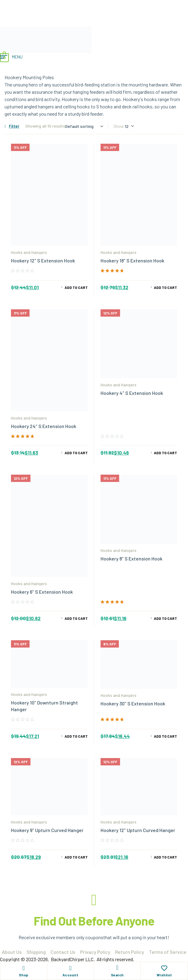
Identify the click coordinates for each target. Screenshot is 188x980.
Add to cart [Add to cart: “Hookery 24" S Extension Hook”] (76, 453)
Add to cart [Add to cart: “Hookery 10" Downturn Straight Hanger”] (76, 736)
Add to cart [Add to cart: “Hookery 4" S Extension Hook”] (165, 453)
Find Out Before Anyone (94, 921)
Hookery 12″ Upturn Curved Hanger (138, 830)
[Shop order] (84, 126)
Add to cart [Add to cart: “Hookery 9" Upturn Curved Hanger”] (76, 857)
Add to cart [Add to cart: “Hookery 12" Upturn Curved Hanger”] (165, 857)
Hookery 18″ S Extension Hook (132, 260)
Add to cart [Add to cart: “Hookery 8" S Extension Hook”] (165, 618)
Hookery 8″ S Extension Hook (131, 558)
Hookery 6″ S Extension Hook (42, 592)
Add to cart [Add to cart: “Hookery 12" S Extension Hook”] (76, 287)
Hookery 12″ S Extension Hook (43, 260)
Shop (24, 975)
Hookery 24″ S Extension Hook (44, 426)
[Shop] (23, 968)
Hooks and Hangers (29, 252)
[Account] (70, 968)
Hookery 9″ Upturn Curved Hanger (47, 830)
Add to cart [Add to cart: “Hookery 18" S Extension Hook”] (165, 287)
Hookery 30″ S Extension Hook (133, 703)
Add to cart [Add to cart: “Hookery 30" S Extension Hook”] (165, 736)
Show (119, 126)
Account (71, 975)
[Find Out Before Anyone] (94, 900)
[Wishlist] (164, 968)
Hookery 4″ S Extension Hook (132, 393)
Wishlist (164, 975)
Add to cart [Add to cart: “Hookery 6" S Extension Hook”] (76, 618)
